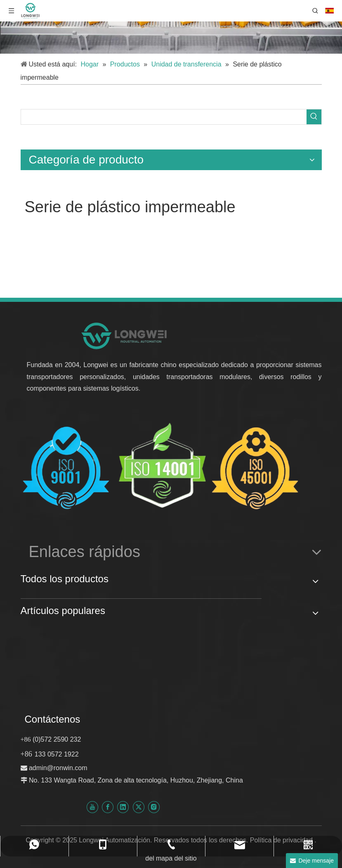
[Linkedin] (123, 807)
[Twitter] (139, 807)
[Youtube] (92, 807)
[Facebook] (108, 807)
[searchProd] (164, 117)
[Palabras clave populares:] (314, 117)
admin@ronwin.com (58, 768)
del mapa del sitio (171, 858)
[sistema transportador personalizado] (171, 27)
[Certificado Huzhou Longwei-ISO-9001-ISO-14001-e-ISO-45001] (161, 467)
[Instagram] (154, 807)
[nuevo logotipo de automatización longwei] (125, 336)
